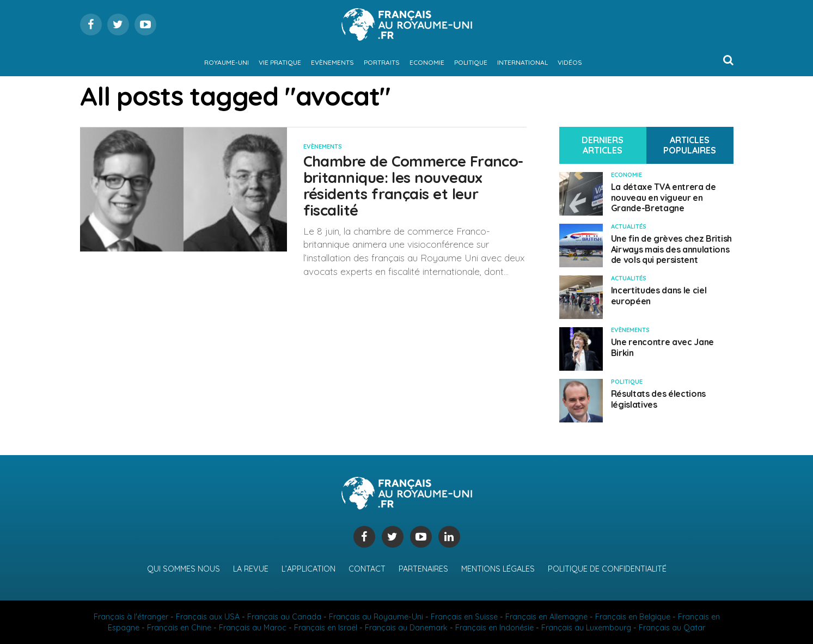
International (522, 62)
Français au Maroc (253, 628)
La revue (251, 569)
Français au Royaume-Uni (376, 617)
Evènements (332, 62)
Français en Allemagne (546, 617)
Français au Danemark (406, 628)
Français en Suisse (464, 617)
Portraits (382, 62)
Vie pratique (280, 62)
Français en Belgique (633, 617)
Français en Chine (179, 628)
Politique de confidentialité (607, 569)
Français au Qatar (672, 628)
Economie (427, 62)
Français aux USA (208, 617)
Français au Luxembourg (586, 628)
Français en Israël (326, 628)
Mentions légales (498, 569)
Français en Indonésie (494, 628)
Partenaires (423, 569)
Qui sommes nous (184, 569)
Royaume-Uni (227, 62)
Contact (367, 569)
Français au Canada (284, 617)
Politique (471, 62)
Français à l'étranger (131, 617)
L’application (308, 569)
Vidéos (570, 62)
